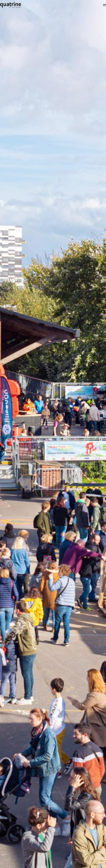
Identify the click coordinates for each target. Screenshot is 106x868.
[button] (105, 5)
